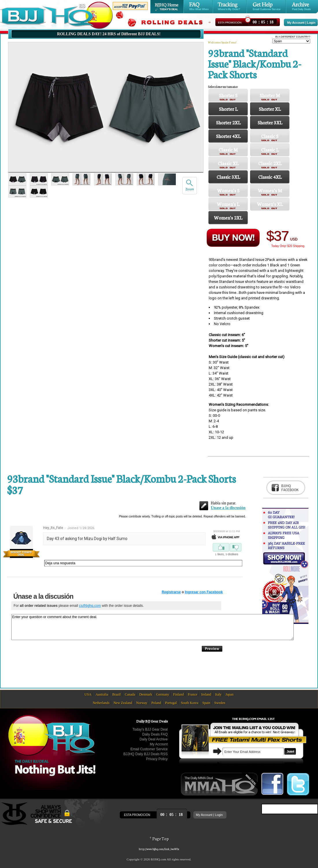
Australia (102, 694)
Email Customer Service (149, 749)
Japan (229, 694)
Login (311, 23)
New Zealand (123, 703)
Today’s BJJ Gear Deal (150, 729)
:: (263, 21)
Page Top (159, 838)
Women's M (270, 190)
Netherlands (101, 703)
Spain (206, 703)
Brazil (116, 694)
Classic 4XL (270, 177)
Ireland (206, 694)
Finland (179, 694)
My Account (296, 23)
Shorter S (228, 95)
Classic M (228, 149)
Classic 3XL (228, 177)
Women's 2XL (228, 217)
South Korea (190, 703)
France (193, 694)
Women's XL (270, 204)
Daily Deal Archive (154, 739)
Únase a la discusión (228, 508)
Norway (142, 703)
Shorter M (270, 95)
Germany (163, 694)
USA (88, 694)
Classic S (270, 136)
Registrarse (171, 592)
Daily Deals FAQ (155, 734)
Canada (130, 694)
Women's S (228, 190)
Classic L (270, 149)
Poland (156, 703)
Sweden (220, 703)
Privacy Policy (157, 759)
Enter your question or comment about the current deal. (152, 627)
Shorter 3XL (270, 122)
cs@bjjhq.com (90, 606)
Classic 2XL (270, 163)
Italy (218, 694)
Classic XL (228, 163)
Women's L (228, 204)
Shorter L (228, 109)
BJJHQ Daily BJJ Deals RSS (146, 754)
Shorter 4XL (228, 136)
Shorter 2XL (228, 122)
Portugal (171, 703)
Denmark (146, 694)
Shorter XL (270, 109)
